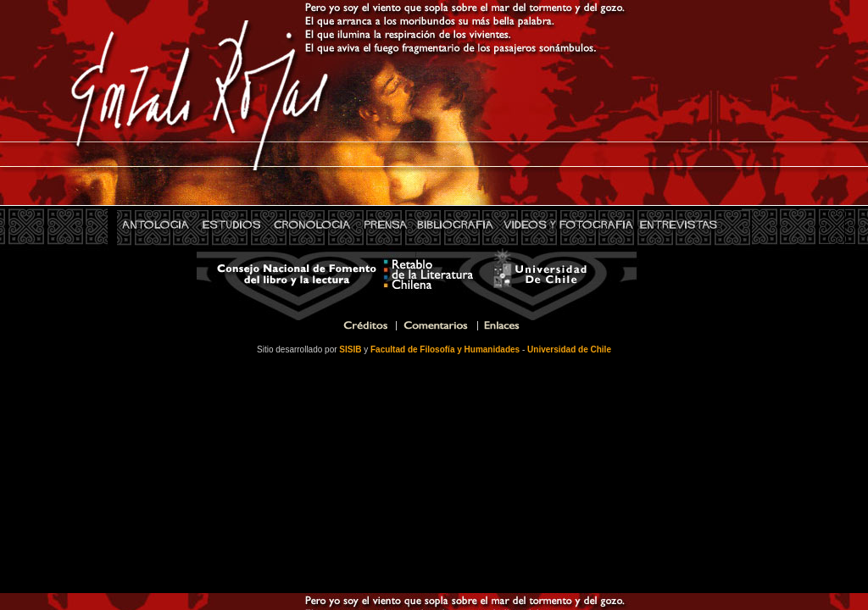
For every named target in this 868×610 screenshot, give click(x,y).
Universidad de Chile (569, 349)
